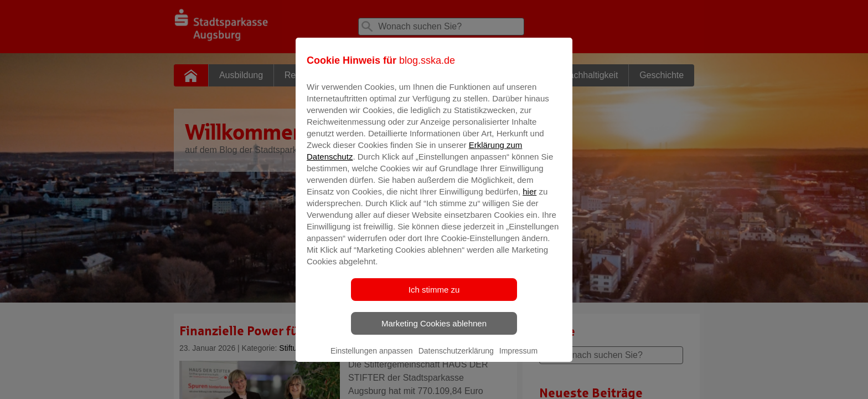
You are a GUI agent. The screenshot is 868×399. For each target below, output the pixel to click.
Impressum (518, 359)
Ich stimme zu (434, 297)
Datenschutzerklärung (456, 359)
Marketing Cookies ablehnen (434, 331)
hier (529, 199)
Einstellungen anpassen (372, 359)
